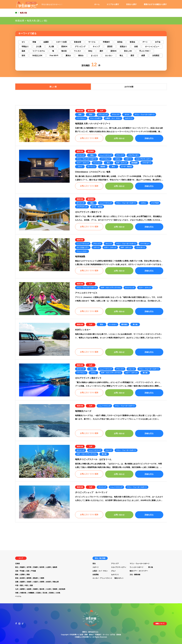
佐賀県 (29, 589)
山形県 (48, 567)
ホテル (118, 159)
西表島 (51, 593)
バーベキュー (81, 118)
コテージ (96, 247)
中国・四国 (19, 585)
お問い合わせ (119, 138)
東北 (17, 567)
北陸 (28, 571)
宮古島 (45, 593)
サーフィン (91, 167)
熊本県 (42, 589)
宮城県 (35, 567)
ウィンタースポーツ (136, 567)
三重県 (42, 578)
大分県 (48, 589)
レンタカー (113, 324)
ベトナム (18, 596)
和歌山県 (56, 582)
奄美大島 (80, 111)
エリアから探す (113, 4)
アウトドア (116, 115)
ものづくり (129, 118)
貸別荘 (103, 167)
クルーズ (131, 369)
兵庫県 (42, 582)
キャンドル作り (96, 118)
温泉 (80, 115)
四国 (31, 585)
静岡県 (29, 578)
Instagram (19, 623)
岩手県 (29, 567)
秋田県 (42, 567)
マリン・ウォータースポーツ (145, 115)
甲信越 (33, 571)
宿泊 (91, 115)
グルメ (113, 571)
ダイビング (81, 155)
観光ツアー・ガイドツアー (139, 571)
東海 (17, 578)
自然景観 (96, 575)
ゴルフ (80, 167)
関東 (17, 575)
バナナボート (147, 163)
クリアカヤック (82, 207)
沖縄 (17, 593)
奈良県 (48, 582)
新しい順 (53, 87)
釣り (109, 163)
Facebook (16, 623)
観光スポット (119, 578)
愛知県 (35, 578)
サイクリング (130, 288)
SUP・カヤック (122, 163)
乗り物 (135, 324)
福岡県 (22, 589)
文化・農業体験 (135, 575)
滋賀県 (22, 582)
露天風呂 (124, 324)
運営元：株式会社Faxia (90, 632)
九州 (101, 111)
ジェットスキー (82, 251)
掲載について (160, 624)
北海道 (17, 564)
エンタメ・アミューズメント (102, 578)
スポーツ (128, 159)
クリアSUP (155, 203)
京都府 (29, 582)
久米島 (58, 593)
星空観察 (134, 163)
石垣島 (38, 593)
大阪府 (35, 582)
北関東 (22, 575)
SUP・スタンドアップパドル (111, 288)
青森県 (22, 567)
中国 (26, 585)
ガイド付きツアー (83, 247)
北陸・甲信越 (20, 571)
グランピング (103, 115)
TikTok (23, 623)
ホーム (97, 4)
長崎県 (35, 589)
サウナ (127, 115)
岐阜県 (22, 578)
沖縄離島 (31, 593)
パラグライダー (133, 155)
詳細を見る (149, 138)
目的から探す (131, 4)
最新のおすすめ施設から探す (155, 4)
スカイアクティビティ (144, 159)
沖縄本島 (23, 593)
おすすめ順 (129, 87)
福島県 (55, 567)
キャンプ (109, 244)
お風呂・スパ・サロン (113, 118)
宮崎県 (55, 589)
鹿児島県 (91, 111)
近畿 (17, 582)
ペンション (97, 163)
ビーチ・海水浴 (126, 167)
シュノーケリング (106, 155)
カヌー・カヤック (83, 163)
